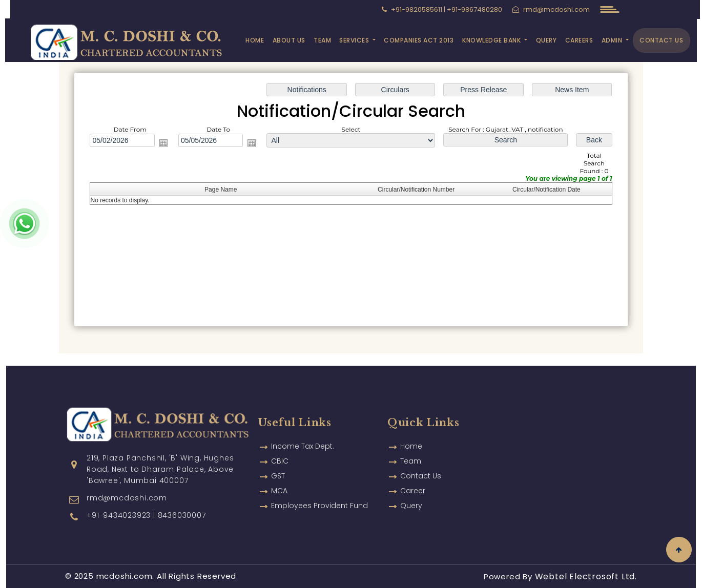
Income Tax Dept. (303, 431)
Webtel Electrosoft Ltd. (586, 576)
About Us (289, 40)
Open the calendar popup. (163, 143)
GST (278, 461)
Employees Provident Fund (319, 491)
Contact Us (661, 40)
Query (546, 40)
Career (413, 476)
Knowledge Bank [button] (492, 40)
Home (255, 40)
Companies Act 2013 (419, 40)
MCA (279, 476)
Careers (579, 40)
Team (322, 40)
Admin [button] (613, 40)
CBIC (280, 446)
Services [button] (355, 40)
